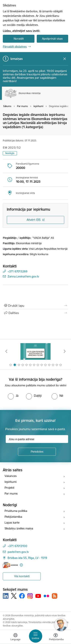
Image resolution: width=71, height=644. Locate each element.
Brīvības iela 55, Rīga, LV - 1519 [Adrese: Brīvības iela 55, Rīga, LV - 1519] (27, 558)
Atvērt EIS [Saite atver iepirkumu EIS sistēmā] (34, 220)
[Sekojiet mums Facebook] (22, 596)
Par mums (11, 493)
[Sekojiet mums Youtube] (38, 596)
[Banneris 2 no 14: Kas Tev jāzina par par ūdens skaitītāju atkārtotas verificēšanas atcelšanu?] (36, 351)
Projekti (9, 488)
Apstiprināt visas (52, 39)
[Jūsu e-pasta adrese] (37, 439)
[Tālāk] (65, 351)
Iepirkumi (11, 482)
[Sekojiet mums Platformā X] (14, 596)
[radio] (13, 396)
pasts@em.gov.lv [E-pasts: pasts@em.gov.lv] (18, 552)
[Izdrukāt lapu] (35, 306)
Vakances (11, 476)
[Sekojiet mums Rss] (55, 596)
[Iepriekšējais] (6, 351)
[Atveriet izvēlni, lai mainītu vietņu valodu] (15, 637)
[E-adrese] (10, 565)
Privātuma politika (16, 511)
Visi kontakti (22, 576)
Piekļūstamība (13, 517)
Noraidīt (19, 39)
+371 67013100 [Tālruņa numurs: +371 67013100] (17, 546)
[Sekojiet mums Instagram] (30, 596)
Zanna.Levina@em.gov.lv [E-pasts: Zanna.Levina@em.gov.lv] (23, 276)
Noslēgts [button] (10, 153)
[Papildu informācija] (21, 565)
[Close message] (65, 59)
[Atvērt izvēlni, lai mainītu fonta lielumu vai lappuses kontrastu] (56, 637)
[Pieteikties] (37, 452)
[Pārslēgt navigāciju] (36, 636)
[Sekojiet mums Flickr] (46, 596)
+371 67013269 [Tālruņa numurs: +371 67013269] (18, 271)
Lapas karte (12, 523)
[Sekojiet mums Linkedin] (6, 596)
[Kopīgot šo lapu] (35, 313)
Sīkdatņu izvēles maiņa (19, 528)
